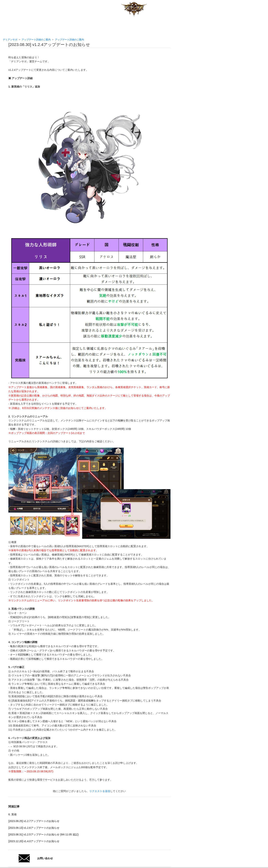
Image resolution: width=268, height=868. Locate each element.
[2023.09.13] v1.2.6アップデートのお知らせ (34, 828)
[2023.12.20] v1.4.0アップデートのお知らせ (34, 841)
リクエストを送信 (100, 791)
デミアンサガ (10, 40)
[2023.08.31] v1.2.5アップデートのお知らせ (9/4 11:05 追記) (43, 834)
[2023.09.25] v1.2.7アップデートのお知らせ (34, 821)
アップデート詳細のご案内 (36, 40)
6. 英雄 (12, 814)
